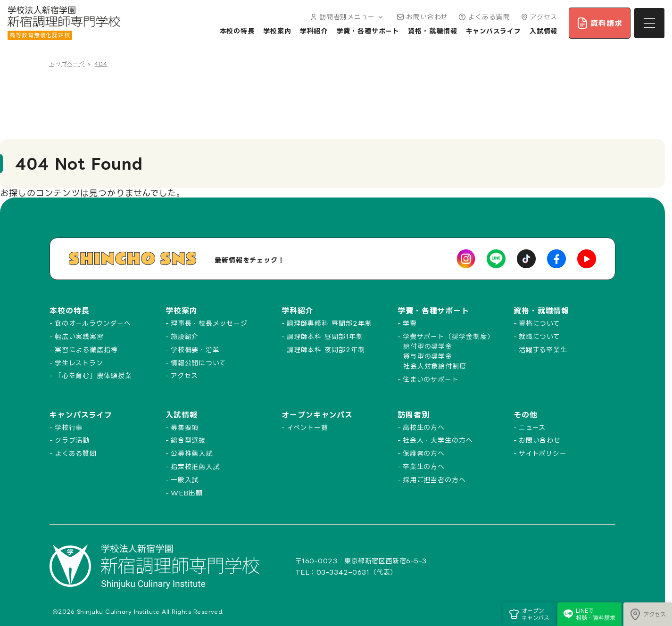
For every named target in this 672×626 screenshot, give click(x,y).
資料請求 (600, 23)
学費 (410, 323)
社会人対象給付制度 (435, 366)
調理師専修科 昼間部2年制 (329, 323)
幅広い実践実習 (79, 336)
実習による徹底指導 (86, 350)
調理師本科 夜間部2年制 (326, 350)
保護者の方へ (424, 453)
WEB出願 (187, 493)
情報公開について (199, 363)
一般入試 (185, 480)
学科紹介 (314, 31)
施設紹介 (185, 336)
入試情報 (544, 31)
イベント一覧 (307, 427)
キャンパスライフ (494, 31)
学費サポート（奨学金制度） (448, 336)
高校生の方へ (424, 427)
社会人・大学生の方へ (438, 440)
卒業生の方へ (424, 466)
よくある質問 (483, 17)
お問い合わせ (421, 17)
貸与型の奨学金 (428, 356)
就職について (539, 336)
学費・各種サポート (368, 31)
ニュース (532, 427)
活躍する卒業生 (543, 350)
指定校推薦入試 (195, 466)
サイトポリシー (543, 453)
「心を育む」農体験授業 (93, 375)
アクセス (538, 17)
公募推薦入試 (192, 453)
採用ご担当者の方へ (434, 480)
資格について (539, 323)
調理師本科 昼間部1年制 (325, 336)
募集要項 (185, 427)
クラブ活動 (72, 440)
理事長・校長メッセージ (209, 323)
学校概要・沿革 (195, 350)
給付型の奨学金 (428, 346)
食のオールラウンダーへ (93, 323)
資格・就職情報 (432, 31)
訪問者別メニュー (346, 17)
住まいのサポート (431, 379)
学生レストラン (79, 363)
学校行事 (69, 427)
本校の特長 (237, 31)
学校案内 (277, 31)
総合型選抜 (188, 440)
